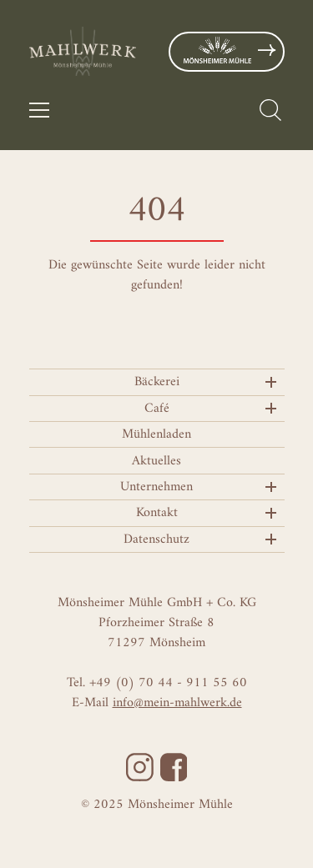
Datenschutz (156, 539)
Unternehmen (156, 487)
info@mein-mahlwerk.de (177, 703)
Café (157, 409)
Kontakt (157, 513)
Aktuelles (156, 461)
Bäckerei (157, 382)
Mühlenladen (156, 434)
